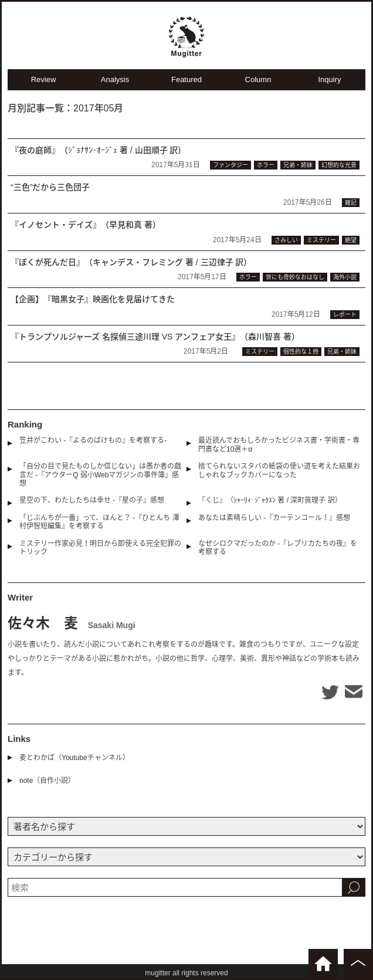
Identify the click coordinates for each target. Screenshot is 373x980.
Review (44, 79)
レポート (345, 315)
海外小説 (345, 277)
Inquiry (329, 79)
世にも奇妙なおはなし (295, 277)
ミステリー (321, 240)
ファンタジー (230, 165)
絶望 (351, 240)
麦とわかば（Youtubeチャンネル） (74, 758)
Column (258, 79)
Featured (186, 79)
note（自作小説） (47, 781)
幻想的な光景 (339, 165)
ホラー (266, 165)
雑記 (351, 203)
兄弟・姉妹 (298, 165)
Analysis (115, 79)
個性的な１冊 (301, 352)
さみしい (286, 240)
